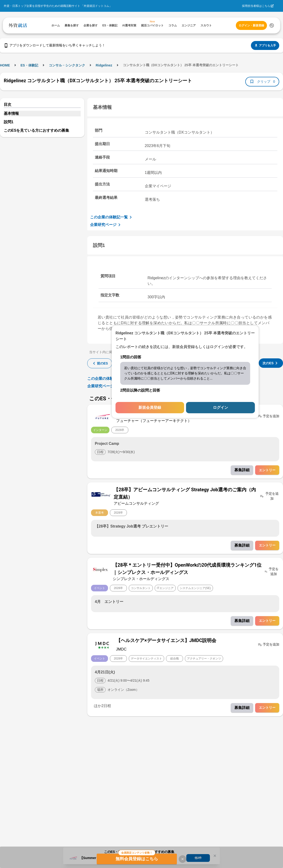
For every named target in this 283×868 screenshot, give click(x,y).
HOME (5, 65)
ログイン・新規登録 (251, 25)
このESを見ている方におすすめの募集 (36, 130)
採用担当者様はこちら (256, 6)
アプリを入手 (265, 45)
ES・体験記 (29, 65)
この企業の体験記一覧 (112, 217)
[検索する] (272, 25)
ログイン (221, 407)
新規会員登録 (150, 407)
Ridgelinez (104, 65)
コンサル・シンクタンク (67, 65)
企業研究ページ (106, 225)
